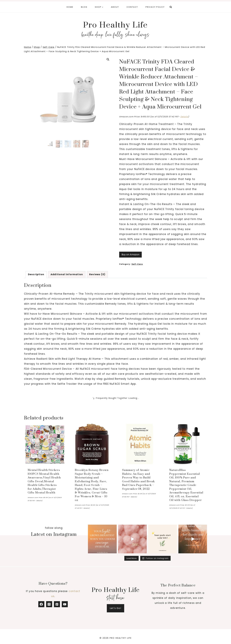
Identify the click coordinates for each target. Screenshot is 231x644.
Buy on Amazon (130, 255)
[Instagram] (49, 604)
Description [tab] (36, 274)
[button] (108, 59)
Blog (84, 7)
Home (70, 7)
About (115, 7)
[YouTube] (65, 604)
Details (184, 117)
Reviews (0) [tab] (97, 274)
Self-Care (137, 264)
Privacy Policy (155, 7)
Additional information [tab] (67, 274)
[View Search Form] (171, 7)
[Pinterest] (57, 604)
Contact (132, 7)
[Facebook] (41, 604)
